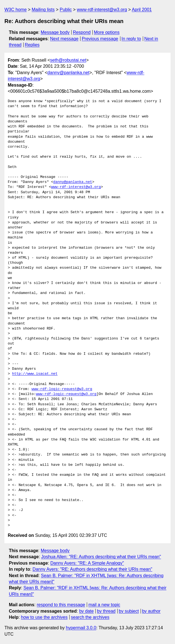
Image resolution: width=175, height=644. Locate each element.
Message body (55, 32)
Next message (64, 39)
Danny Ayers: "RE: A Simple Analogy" (87, 563)
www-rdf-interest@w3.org (102, 10)
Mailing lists (43, 10)
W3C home (16, 10)
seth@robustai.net (68, 60)
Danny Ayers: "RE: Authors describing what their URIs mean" (92, 569)
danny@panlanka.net (68, 73)
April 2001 (142, 10)
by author (151, 611)
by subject (129, 611)
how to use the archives (44, 617)
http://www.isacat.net (35, 374)
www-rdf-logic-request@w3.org (62, 389)
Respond (82, 32)
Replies (32, 45)
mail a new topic (104, 605)
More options (107, 32)
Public (66, 10)
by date (86, 611)
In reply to (131, 39)
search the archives (90, 617)
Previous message (100, 39)
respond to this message (61, 605)
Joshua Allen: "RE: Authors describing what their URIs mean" (101, 557)
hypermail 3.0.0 (81, 628)
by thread (106, 611)
